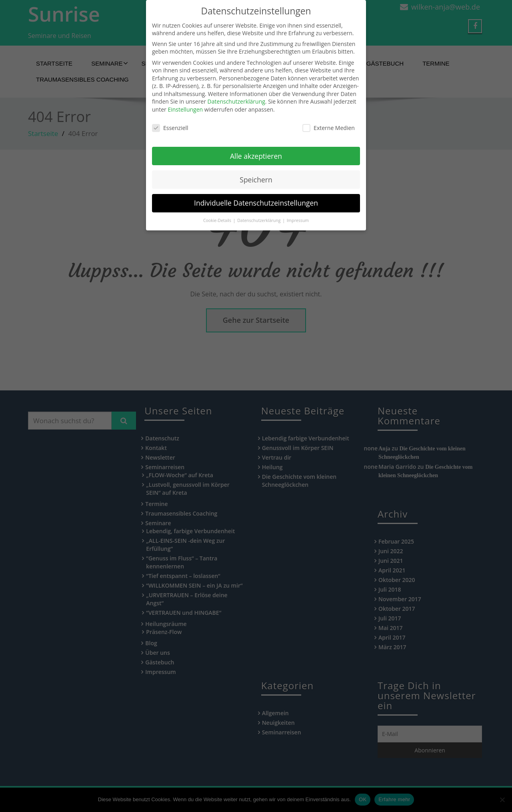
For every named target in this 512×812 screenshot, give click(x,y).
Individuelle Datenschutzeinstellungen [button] (256, 195)
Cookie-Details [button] (218, 213)
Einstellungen (185, 101)
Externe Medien (329, 120)
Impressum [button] (298, 213)
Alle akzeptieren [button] (256, 148)
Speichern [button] (256, 172)
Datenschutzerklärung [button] (259, 213)
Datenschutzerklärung (236, 94)
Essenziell (170, 120)
